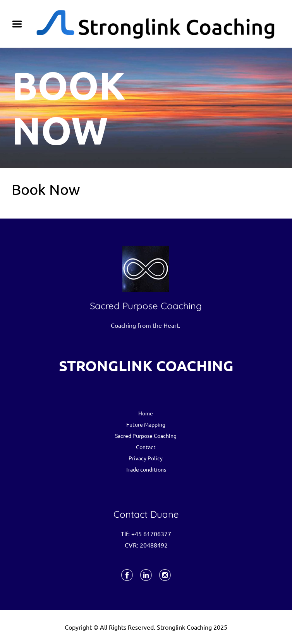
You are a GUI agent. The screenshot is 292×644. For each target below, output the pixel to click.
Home (146, 413)
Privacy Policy (146, 458)
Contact (146, 447)
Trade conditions (146, 469)
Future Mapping (146, 424)
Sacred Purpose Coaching (146, 436)
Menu (20, 24)
